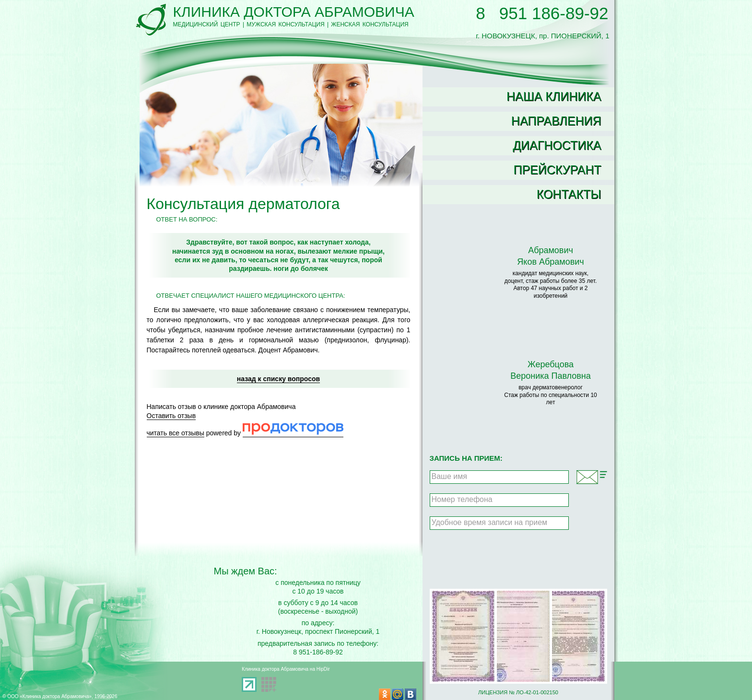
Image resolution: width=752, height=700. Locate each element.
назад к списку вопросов (278, 379)
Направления (556, 121)
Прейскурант (557, 170)
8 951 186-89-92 (542, 13)
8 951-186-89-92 (318, 652)
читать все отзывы (176, 433)
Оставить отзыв (171, 416)
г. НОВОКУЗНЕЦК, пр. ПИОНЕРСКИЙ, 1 (542, 32)
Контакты (569, 194)
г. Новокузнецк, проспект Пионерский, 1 (318, 631)
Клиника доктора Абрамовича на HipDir (286, 669)
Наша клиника (554, 96)
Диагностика (557, 145)
